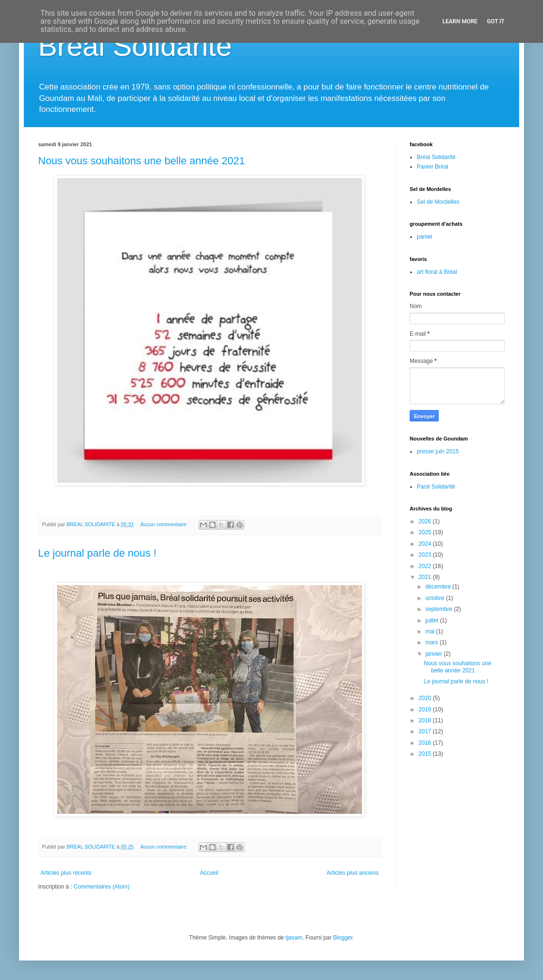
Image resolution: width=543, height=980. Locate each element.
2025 (426, 532)
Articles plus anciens (353, 873)
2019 (426, 710)
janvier (435, 654)
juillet (433, 620)
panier (425, 237)
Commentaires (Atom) (102, 887)
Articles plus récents (66, 873)
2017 (426, 731)
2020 (426, 698)
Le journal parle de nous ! (97, 553)
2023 (426, 555)
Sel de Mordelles (438, 202)
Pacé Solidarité (436, 487)
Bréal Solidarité (135, 46)
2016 (426, 743)
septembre (440, 609)
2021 (426, 577)
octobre (436, 598)
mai (431, 631)
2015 (426, 754)
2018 (426, 720)
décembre (439, 587)
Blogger (343, 938)
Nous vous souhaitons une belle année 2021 (141, 161)
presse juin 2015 (438, 451)
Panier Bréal (432, 167)
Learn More (460, 21)
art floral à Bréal (437, 272)
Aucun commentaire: (165, 524)
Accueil (209, 873)
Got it (496, 21)
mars (432, 642)
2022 (426, 566)
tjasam (294, 938)
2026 (426, 521)
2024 (426, 544)
